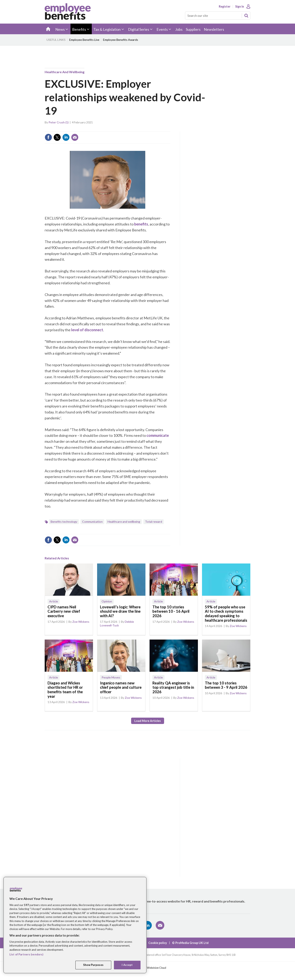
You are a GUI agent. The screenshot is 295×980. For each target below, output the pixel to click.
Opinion (107, 601)
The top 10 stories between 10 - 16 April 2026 (171, 611)
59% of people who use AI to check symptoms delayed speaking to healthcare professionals (226, 614)
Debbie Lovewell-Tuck (117, 623)
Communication (92, 522)
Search (246, 16)
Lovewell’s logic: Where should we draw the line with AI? (120, 611)
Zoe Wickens (81, 622)
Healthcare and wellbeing (65, 72)
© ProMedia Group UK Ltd (190, 943)
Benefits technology (64, 522)
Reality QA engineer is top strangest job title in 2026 (173, 687)
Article (54, 601)
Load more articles (148, 721)
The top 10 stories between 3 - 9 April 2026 (226, 685)
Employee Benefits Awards (121, 40)
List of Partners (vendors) (26, 954)
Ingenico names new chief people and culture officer (121, 687)
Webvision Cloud (157, 968)
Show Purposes (93, 965)
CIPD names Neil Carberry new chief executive (64, 611)
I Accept (127, 965)
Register (225, 7)
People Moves (111, 677)
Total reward (154, 522)
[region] (75, 925)
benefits (141, 224)
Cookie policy (158, 943)
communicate (157, 435)
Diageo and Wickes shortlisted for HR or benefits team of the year (65, 690)
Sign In (240, 7)
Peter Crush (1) (59, 122)
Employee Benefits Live (84, 40)
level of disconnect (87, 330)
